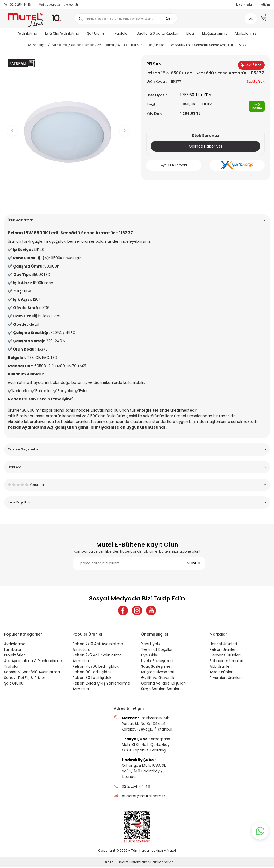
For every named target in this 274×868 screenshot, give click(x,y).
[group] (68, 126)
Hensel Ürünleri (223, 645)
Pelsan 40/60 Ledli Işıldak (96, 667)
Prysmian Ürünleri (226, 678)
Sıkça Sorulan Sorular (160, 690)
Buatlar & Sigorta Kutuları (157, 33)
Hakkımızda (243, 5)
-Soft (107, 863)
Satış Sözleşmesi (156, 667)
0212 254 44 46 (17, 5)
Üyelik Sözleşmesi (157, 662)
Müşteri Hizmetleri (158, 673)
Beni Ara (137, 467)
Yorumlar (137, 485)
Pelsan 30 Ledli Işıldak (92, 678)
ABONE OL (194, 563)
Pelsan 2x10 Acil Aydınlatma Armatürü (98, 647)
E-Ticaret (121, 863)
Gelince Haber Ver (206, 146)
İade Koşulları (137, 502)
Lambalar (13, 650)
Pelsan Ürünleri (223, 650)
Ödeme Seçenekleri (137, 449)
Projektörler (14, 656)
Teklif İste (251, 65)
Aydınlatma (27, 33)
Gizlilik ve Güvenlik (158, 678)
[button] (69, 202)
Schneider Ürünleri (226, 662)
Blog (190, 33)
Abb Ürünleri (221, 667)
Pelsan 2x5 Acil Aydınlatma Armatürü (97, 659)
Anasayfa (37, 45)
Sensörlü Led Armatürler (135, 45)
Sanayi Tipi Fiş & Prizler (25, 678)
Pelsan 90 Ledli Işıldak (92, 673)
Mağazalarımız (214, 33)
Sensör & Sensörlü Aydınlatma (93, 45)
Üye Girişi (149, 656)
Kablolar (122, 33)
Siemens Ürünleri (225, 656)
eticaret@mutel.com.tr (58, 5)
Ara (168, 19)
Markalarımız (246, 33)
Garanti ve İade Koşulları (163, 684)
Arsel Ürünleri (221, 673)
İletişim (265, 5)
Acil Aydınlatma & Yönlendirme (33, 662)
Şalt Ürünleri (97, 33)
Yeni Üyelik (151, 645)
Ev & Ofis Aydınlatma (62, 33)
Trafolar (11, 667)
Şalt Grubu (14, 684)
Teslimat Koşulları (157, 650)
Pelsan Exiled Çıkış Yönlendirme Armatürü (101, 687)
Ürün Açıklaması (137, 220)
